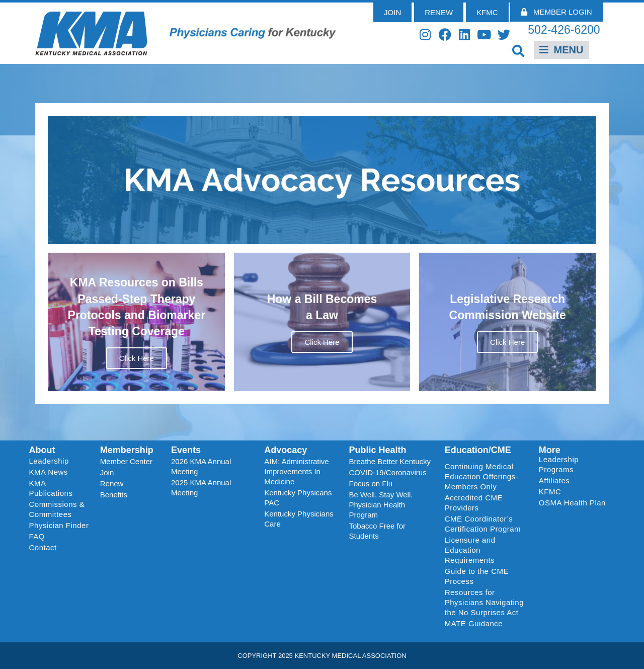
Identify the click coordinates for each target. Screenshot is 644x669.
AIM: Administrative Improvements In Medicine (296, 471)
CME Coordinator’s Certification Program (483, 524)
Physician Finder (59, 525)
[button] (518, 51)
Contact (43, 547)
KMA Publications (51, 488)
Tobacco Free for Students (377, 531)
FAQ (37, 536)
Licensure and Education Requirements (470, 550)
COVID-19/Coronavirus (387, 472)
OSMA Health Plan (572, 503)
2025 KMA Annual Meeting (201, 488)
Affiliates (557, 481)
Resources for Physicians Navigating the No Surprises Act (484, 602)
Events (186, 450)
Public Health (377, 450)
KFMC (550, 492)
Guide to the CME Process (477, 576)
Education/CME (478, 450)
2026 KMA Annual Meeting (201, 466)
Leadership (52, 461)
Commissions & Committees (57, 509)
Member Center (126, 461)
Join (107, 472)
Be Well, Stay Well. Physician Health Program (381, 505)
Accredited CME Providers (474, 503)
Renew (112, 484)
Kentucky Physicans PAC (298, 498)
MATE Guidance (474, 623)
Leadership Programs (574, 464)
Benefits (114, 495)
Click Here (137, 358)
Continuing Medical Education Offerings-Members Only (481, 476)
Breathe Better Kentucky (390, 461)
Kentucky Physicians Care (299, 519)
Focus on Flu (371, 484)
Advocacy (286, 450)
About (42, 450)
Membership (127, 450)
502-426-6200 (564, 30)
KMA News (49, 472)
